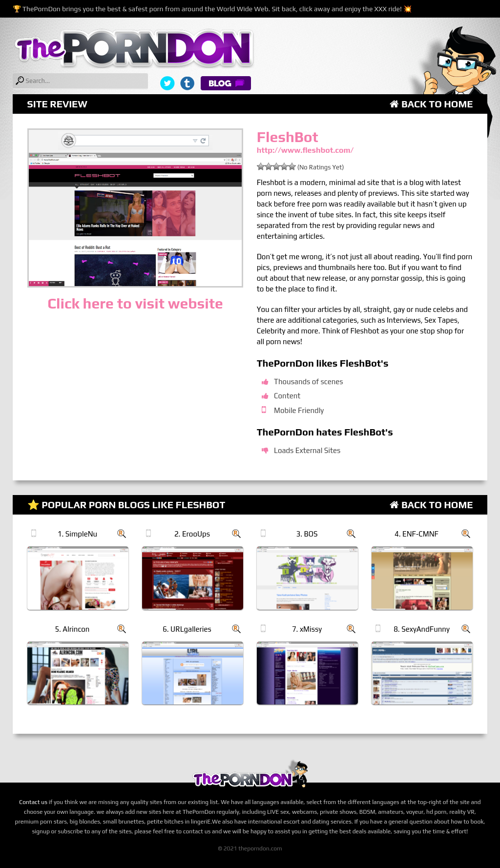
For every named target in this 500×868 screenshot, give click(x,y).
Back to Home (431, 104)
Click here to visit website (135, 303)
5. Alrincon (72, 629)
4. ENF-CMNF (417, 534)
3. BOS (307, 534)
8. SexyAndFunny (422, 629)
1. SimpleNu (77, 534)
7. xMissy (307, 629)
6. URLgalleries (187, 629)
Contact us (33, 802)
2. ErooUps (192, 534)
